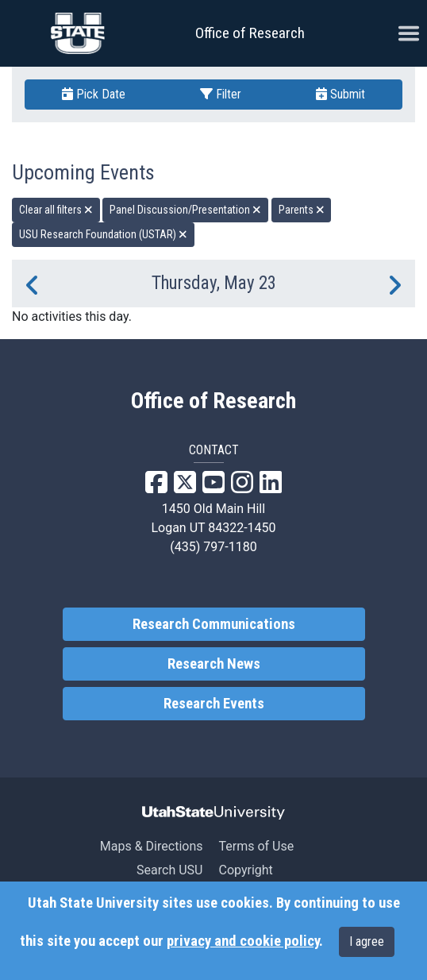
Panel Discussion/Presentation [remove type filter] (185, 210)
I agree (367, 941)
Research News (214, 664)
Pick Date (94, 94)
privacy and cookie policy (243, 941)
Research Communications (214, 624)
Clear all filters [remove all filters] (56, 210)
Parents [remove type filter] (302, 210)
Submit (340, 94)
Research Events (214, 704)
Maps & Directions (152, 846)
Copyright (245, 870)
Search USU (169, 870)
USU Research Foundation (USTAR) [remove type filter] (103, 234)
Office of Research (250, 33)
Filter (221, 94)
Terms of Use (256, 846)
